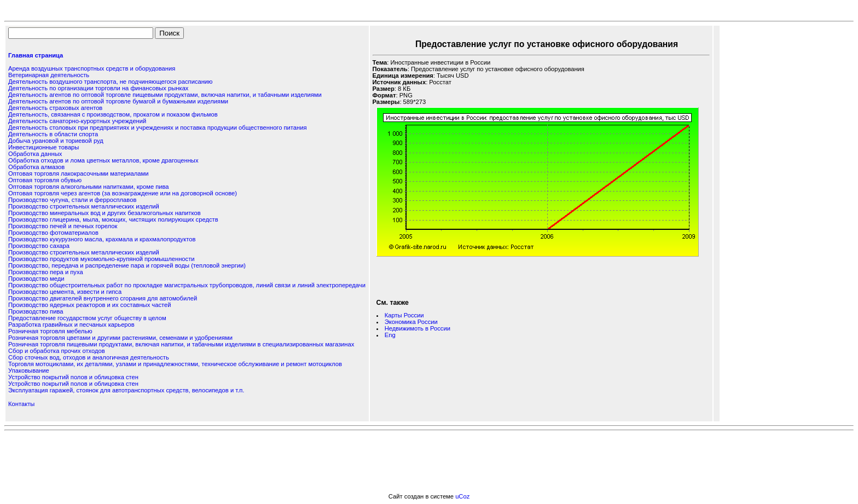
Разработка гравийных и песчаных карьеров (71, 325)
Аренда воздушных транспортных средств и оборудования (92, 68)
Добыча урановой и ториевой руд (56, 141)
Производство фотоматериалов (53, 233)
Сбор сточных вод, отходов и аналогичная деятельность (89, 357)
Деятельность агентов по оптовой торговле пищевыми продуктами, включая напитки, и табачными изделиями (165, 95)
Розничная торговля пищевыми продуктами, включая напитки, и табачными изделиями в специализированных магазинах (181, 344)
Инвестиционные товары (44, 147)
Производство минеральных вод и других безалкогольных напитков (105, 213)
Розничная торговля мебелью (50, 331)
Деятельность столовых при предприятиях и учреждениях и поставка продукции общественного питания (158, 128)
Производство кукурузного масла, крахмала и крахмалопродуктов (102, 239)
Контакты (21, 404)
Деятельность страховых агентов (55, 108)
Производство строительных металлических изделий (84, 206)
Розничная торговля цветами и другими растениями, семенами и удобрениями (120, 338)
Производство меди (36, 279)
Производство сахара (39, 246)
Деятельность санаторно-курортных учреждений (77, 121)
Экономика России (411, 322)
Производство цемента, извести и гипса (65, 292)
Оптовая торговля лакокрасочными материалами (78, 173)
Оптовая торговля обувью (45, 180)
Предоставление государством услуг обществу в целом (87, 318)
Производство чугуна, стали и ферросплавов (72, 200)
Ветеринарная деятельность (49, 75)
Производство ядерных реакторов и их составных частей (89, 305)
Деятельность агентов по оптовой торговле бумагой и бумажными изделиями (118, 101)
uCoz (462, 496)
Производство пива (36, 311)
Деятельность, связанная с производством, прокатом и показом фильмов (113, 114)
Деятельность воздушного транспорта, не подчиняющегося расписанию (110, 82)
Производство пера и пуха (46, 272)
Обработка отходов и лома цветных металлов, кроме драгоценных (103, 160)
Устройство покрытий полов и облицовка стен (73, 377)
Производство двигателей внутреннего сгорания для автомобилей (103, 298)
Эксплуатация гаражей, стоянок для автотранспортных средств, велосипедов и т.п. (126, 390)
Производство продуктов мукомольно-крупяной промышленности (102, 259)
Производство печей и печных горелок (63, 226)
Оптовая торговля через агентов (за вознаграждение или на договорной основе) (123, 193)
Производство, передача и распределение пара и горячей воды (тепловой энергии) (127, 265)
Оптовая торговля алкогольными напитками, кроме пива (89, 187)
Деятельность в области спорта (53, 134)
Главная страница (36, 55)
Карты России (404, 315)
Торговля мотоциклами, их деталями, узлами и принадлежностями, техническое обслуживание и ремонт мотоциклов (175, 364)
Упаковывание (29, 370)
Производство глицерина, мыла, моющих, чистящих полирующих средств (113, 219)
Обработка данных (35, 154)
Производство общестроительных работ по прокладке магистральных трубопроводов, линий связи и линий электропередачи (187, 285)
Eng (390, 335)
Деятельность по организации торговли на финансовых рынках (98, 88)
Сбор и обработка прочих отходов (57, 351)
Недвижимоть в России (418, 328)
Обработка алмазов (36, 167)
